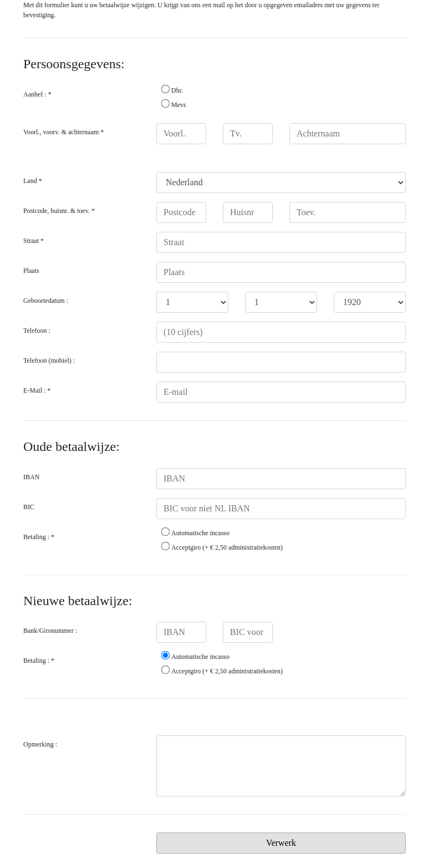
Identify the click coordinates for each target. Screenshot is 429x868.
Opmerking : (40, 744)
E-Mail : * (37, 390)
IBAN (31, 477)
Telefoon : (37, 331)
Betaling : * (39, 537)
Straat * (34, 241)
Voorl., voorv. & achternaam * (63, 132)
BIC (29, 507)
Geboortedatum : (46, 301)
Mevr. (174, 104)
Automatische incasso (195, 532)
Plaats (31, 271)
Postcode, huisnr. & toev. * (59, 211)
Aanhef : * (37, 94)
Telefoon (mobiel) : (49, 361)
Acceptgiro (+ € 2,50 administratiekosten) (222, 547)
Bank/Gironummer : (50, 631)
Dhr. (172, 90)
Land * (33, 181)
